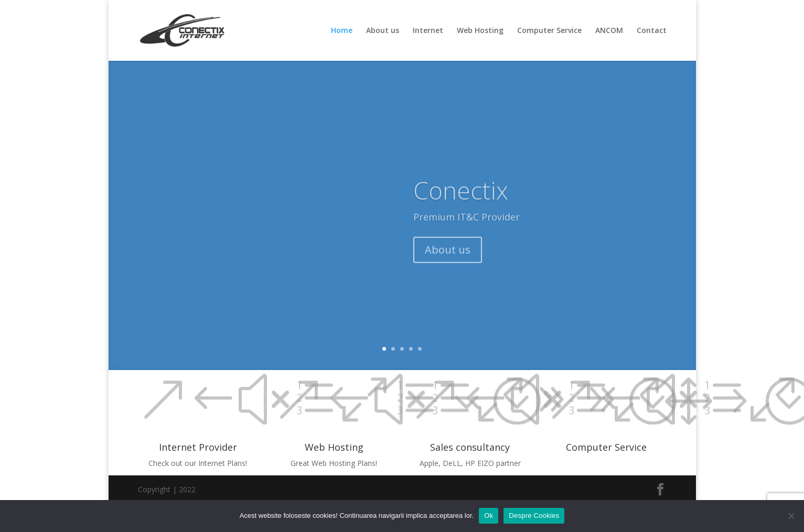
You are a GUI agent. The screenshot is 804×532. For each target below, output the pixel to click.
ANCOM (609, 31)
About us (383, 31)
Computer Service (549, 31)
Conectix (461, 198)
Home (342, 31)
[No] (791, 516)
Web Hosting (480, 31)
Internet (428, 31)
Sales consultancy (470, 447)
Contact (652, 31)
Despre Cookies (534, 515)
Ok (489, 515)
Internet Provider (198, 447)
